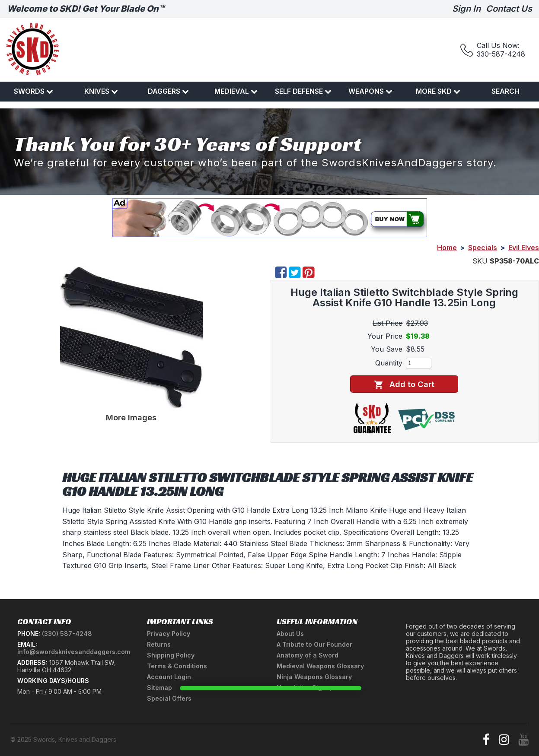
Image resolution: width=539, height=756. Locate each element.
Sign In (466, 9)
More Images (131, 417)
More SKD (438, 91)
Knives (101, 91)
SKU (480, 261)
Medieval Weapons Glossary (320, 666)
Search (506, 91)
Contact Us (509, 9)
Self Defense (303, 91)
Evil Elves (524, 248)
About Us (290, 634)
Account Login (169, 677)
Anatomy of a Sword (308, 655)
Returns (159, 644)
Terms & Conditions (177, 666)
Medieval (236, 91)
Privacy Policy (169, 634)
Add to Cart (404, 384)
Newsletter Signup (305, 688)
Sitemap (159, 688)
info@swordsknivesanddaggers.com (74, 652)
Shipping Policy (171, 655)
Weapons (370, 91)
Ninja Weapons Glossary (314, 677)
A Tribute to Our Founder (314, 644)
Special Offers (169, 698)
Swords (33, 91)
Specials (483, 248)
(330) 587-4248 (67, 634)
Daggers (168, 91)
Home (447, 248)
